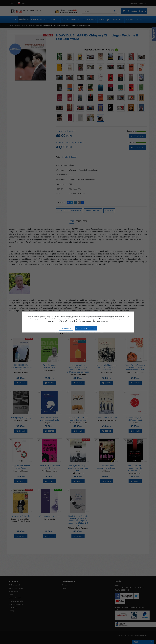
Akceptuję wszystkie (86, 328)
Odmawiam (66, 328)
